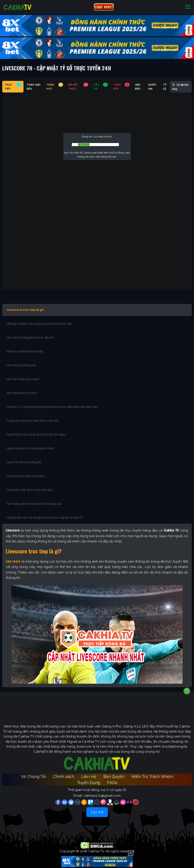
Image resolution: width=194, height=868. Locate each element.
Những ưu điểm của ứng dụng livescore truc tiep (39, 324)
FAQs (112, 783)
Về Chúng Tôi (33, 777)
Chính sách (64, 777)
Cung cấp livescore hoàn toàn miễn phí (33, 421)
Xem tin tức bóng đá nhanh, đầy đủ (30, 337)
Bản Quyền (114, 777)
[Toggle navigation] (188, 7)
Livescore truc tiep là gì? (25, 310)
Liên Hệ (89, 777)
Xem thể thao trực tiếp (22, 393)
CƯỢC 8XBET (104, 7)
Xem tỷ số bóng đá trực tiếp (25, 351)
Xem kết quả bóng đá (21, 365)
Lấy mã (97, 812)
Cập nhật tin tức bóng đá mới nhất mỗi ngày (36, 434)
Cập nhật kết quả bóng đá (24, 462)
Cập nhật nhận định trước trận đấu (30, 490)
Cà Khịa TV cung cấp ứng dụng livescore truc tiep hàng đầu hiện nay (52, 407)
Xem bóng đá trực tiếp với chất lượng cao (34, 504)
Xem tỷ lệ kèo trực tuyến (23, 379)
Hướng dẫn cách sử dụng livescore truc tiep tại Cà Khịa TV (45, 518)
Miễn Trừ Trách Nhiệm (152, 777)
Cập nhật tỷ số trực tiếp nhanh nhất (30, 448)
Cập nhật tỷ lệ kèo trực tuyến (26, 476)
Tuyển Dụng (88, 783)
